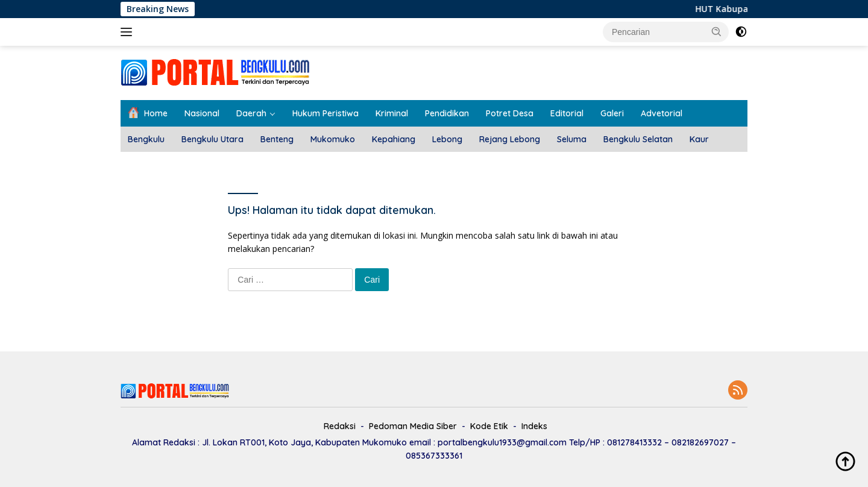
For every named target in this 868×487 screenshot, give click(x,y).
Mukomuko (333, 139)
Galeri (612, 113)
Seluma (572, 139)
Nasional (202, 113)
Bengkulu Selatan (638, 139)
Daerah (251, 113)
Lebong (447, 139)
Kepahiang (394, 139)
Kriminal (392, 113)
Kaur (699, 139)
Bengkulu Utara (212, 139)
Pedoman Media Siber (413, 426)
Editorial (567, 113)
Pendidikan (447, 113)
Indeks (534, 426)
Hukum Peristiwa (325, 113)
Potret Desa (510, 113)
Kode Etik (489, 426)
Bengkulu (146, 139)
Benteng (277, 139)
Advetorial (662, 113)
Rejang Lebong (510, 139)
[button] (717, 31)
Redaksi (340, 426)
